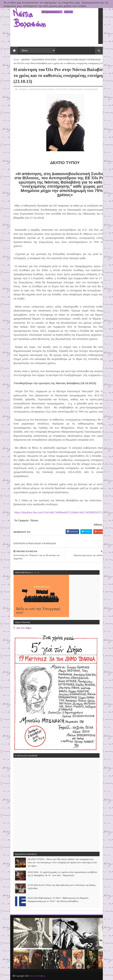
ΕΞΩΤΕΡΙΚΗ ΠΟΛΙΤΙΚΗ (44, 59)
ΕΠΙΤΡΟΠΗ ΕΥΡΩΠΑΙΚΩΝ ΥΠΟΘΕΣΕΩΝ (79, 59)
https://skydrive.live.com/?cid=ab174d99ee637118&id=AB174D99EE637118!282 (63, 512)
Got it (69, 12)
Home (16, 59)
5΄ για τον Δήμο (22, 628)
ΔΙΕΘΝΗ (25, 59)
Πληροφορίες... (52, 12)
